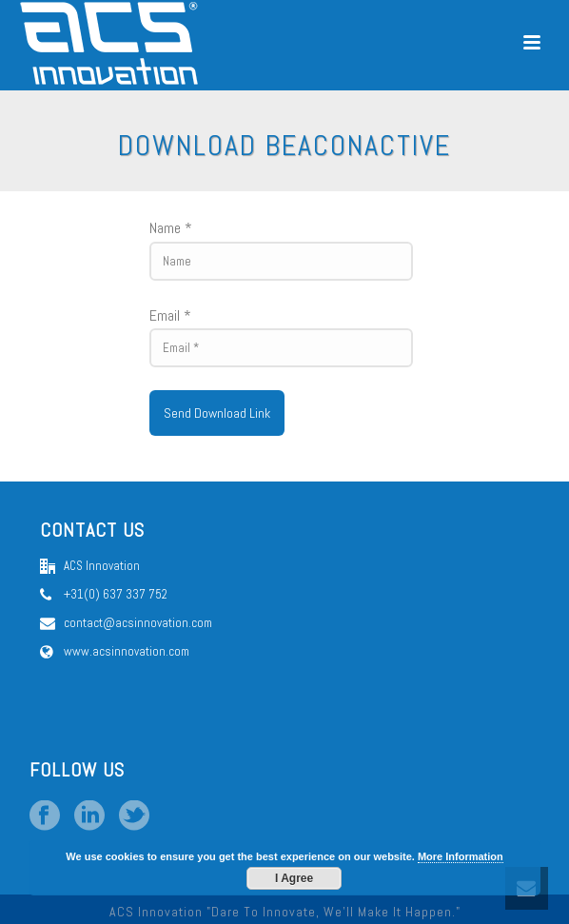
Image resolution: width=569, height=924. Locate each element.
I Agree (294, 878)
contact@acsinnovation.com (138, 623)
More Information (461, 856)
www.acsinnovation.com (127, 651)
